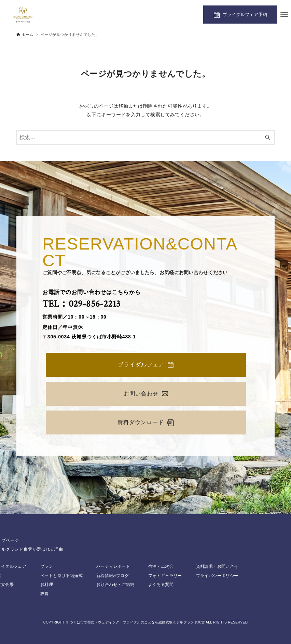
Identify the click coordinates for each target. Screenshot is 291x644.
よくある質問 (161, 585)
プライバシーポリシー (217, 576)
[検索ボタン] (268, 137)
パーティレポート (113, 566)
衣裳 (45, 594)
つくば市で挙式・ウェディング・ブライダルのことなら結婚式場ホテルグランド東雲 (137, 622)
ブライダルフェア (146, 365)
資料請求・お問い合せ (217, 566)
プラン (47, 566)
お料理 (47, 585)
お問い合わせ (146, 394)
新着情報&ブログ (113, 576)
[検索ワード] (145, 137)
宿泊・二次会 (161, 566)
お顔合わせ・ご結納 (115, 585)
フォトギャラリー (165, 576)
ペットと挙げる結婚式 (61, 576)
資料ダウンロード (146, 423)
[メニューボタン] (284, 15)
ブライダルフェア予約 (245, 15)
